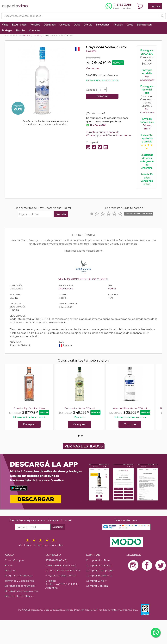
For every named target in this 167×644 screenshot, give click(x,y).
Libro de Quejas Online (19, 596)
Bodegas (7, 31)
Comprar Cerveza (97, 586)
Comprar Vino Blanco (99, 565)
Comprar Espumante (99, 576)
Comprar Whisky (96, 581)
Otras (77, 25)
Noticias (21, 31)
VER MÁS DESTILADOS (84, 446)
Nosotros (10, 571)
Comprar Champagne (100, 571)
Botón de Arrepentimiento (21, 591)
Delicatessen (144, 25)
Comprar (102, 96)
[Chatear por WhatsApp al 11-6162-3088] (119, 6)
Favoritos (91, 51)
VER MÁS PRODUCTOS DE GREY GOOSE (83, 279)
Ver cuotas (93, 68)
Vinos (5, 25)
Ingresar (155, 6)
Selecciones (103, 25)
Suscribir (61, 214)
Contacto (34, 31)
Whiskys (35, 25)
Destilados (50, 25)
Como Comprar (15, 560)
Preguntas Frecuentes (19, 576)
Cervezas (65, 25)
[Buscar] (162, 16)
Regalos (118, 25)
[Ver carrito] (140, 6)
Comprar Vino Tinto (98, 560)
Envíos (9, 565)
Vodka (112, 289)
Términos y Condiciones (19, 581)
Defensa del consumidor (20, 586)
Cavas (130, 25)
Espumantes (19, 25)
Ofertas (88, 25)
